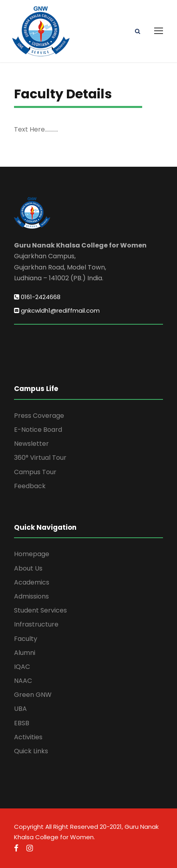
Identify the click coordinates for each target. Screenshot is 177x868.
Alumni (25, 653)
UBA (20, 709)
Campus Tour (35, 472)
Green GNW (33, 695)
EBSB (22, 723)
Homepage (32, 554)
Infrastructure (36, 624)
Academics (32, 582)
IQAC (22, 667)
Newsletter (31, 444)
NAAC (23, 681)
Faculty (26, 639)
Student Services (40, 610)
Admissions (31, 596)
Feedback (30, 486)
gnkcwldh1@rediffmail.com (57, 310)
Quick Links (31, 751)
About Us (28, 568)
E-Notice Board (38, 430)
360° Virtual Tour (40, 458)
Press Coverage (39, 416)
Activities (28, 737)
